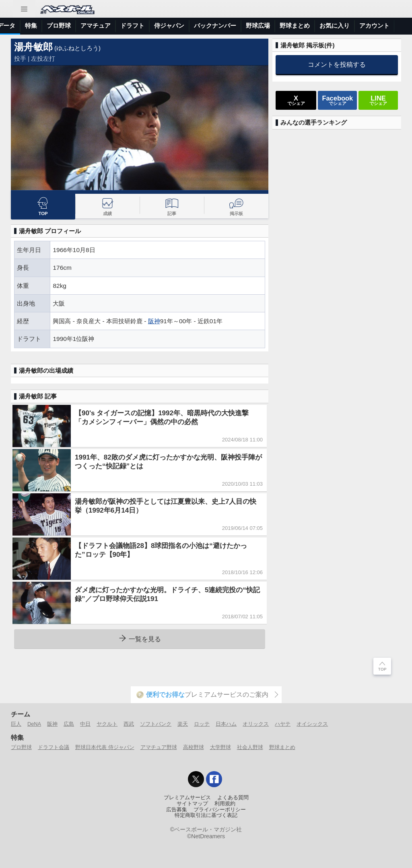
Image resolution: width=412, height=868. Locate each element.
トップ (14, 26)
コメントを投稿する (337, 64)
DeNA (34, 724)
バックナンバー (354, 26)
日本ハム (226, 724)
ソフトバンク (156, 724)
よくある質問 (233, 798)
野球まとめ (282, 747)
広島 (69, 724)
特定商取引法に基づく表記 (206, 815)
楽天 (183, 724)
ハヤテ (283, 724)
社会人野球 (250, 747)
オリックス (256, 724)
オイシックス (312, 724)
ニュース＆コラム (57, 26)
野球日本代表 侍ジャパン (105, 747)
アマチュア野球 (159, 747)
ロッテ (202, 724)
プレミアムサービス (187, 798)
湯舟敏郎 (33, 47)
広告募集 (177, 810)
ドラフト (272, 26)
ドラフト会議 (54, 747)
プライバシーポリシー (220, 810)
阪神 (154, 321)
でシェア (296, 100)
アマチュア (235, 26)
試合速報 (103, 26)
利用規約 (225, 804)
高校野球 (194, 747)
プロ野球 (198, 26)
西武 (129, 724)
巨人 (16, 724)
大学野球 (220, 747)
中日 (85, 724)
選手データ (139, 26)
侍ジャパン (308, 26)
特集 (170, 26)
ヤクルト (107, 724)
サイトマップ (192, 804)
